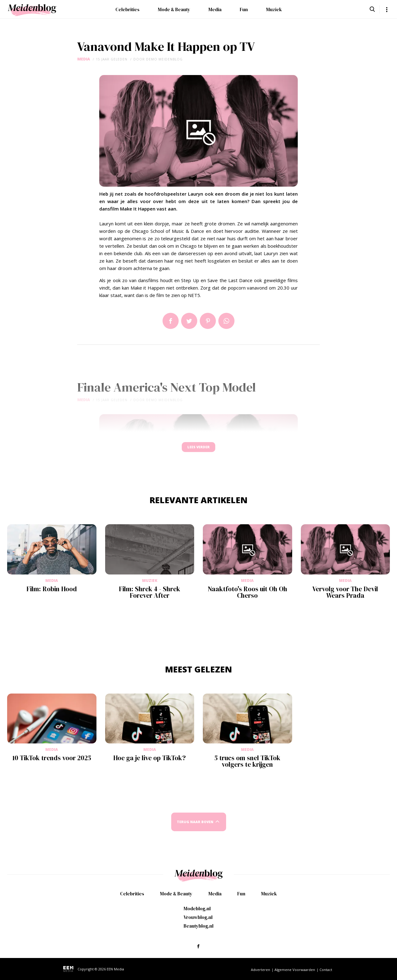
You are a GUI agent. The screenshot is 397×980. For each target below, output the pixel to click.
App (226, 321)
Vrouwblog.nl (198, 917)
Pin (208, 321)
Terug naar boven (195, 828)
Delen (171, 321)
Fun (244, 9)
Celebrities (127, 9)
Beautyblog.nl (198, 926)
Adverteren (261, 970)
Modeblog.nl (197, 909)
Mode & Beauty (174, 9)
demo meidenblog (164, 59)
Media (215, 9)
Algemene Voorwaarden (295, 970)
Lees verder (198, 450)
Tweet (189, 321)
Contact (326, 970)
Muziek (274, 9)
